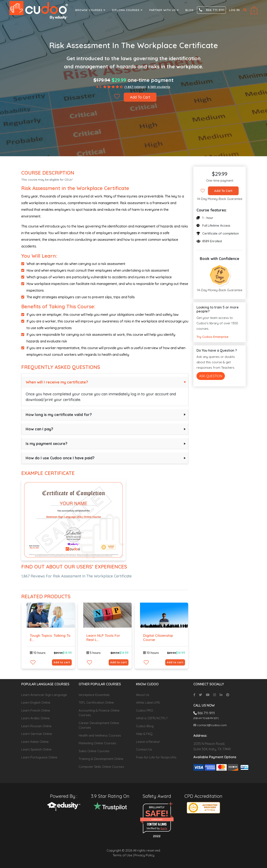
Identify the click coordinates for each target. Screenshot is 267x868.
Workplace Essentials (94, 695)
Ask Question (211, 376)
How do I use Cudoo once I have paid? (60, 458)
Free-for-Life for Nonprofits (156, 757)
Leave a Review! (148, 742)
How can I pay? (39, 429)
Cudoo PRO (145, 710)
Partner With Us (165, 10)
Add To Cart (140, 97)
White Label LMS (148, 703)
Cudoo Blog (145, 726)
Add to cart (62, 662)
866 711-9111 (212, 10)
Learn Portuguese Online (39, 757)
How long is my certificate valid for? (59, 415)
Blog (190, 10)
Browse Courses (91, 10)
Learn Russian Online (36, 726)
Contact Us (144, 749)
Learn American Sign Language (44, 695)
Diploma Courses (128, 10)
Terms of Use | (123, 855)
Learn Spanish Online (36, 749)
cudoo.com (157, 819)
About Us (143, 695)
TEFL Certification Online (96, 703)
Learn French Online (36, 710)
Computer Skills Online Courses (101, 767)
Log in (234, 10)
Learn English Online (36, 703)
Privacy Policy (144, 855)
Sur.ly (164, 828)
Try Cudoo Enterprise (212, 337)
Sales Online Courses (94, 751)
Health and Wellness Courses (100, 735)
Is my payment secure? (47, 444)
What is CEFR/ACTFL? (152, 718)
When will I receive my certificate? (57, 382)
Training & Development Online (101, 759)
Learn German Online (37, 734)
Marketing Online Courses (97, 743)
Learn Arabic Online (35, 718)
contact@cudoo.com (210, 725)
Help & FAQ (144, 734)
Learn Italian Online (35, 742)
